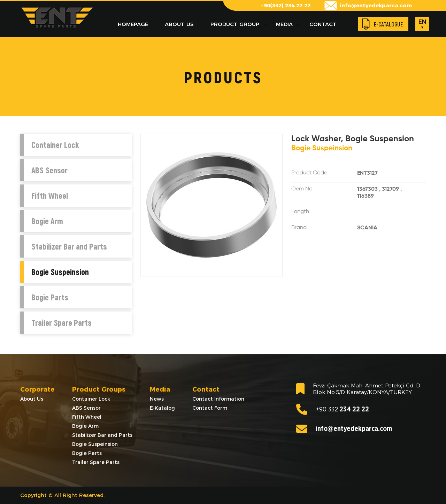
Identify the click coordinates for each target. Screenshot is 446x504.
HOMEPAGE (133, 24)
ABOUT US (179, 24)
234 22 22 (333, 409)
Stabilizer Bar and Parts (69, 246)
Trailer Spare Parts (61, 323)
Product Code (309, 173)
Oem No (302, 189)
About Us (32, 399)
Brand (299, 228)
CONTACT (323, 24)
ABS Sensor (49, 170)
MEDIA (284, 24)
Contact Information (218, 399)
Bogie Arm (47, 221)
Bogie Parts (50, 297)
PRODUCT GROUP (235, 24)
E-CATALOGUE (388, 24)
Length (300, 212)
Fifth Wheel (50, 196)
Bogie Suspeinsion (60, 272)
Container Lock (55, 145)
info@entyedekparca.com (376, 5)
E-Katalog (162, 408)
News (157, 399)
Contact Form (210, 408)
